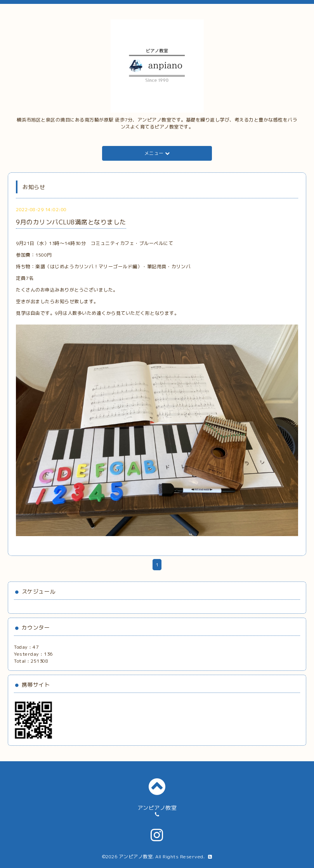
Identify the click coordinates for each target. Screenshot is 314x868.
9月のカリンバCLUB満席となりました (71, 222)
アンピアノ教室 (136, 857)
